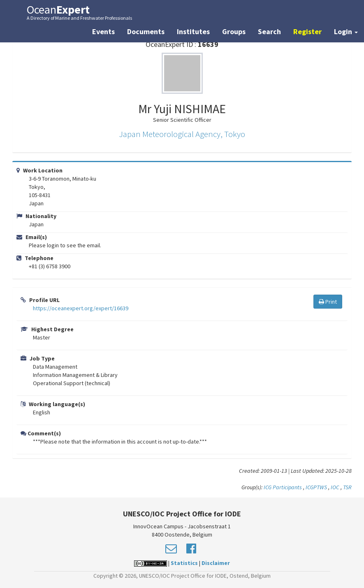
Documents (146, 31)
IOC (336, 487)
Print (328, 302)
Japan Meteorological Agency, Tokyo (182, 134)
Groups (234, 31)
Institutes (193, 31)
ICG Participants (283, 487)
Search (269, 31)
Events (103, 31)
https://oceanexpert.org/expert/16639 (81, 308)
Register (307, 31)
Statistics (184, 563)
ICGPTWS (316, 487)
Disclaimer (216, 563)
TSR (347, 487)
